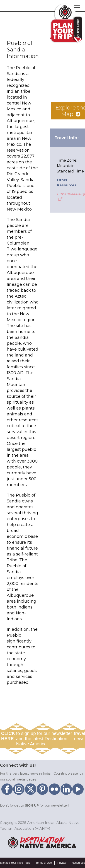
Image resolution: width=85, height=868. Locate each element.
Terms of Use (44, 863)
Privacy (62, 863)
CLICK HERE (8, 736)
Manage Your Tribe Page (15, 863)
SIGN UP (32, 805)
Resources (78, 863)
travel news (79, 736)
